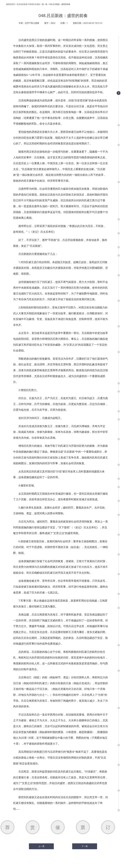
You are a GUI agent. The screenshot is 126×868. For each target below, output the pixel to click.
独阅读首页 (11, 4)
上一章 (41, 846)
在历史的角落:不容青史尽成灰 (28, 4)
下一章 (85, 846)
